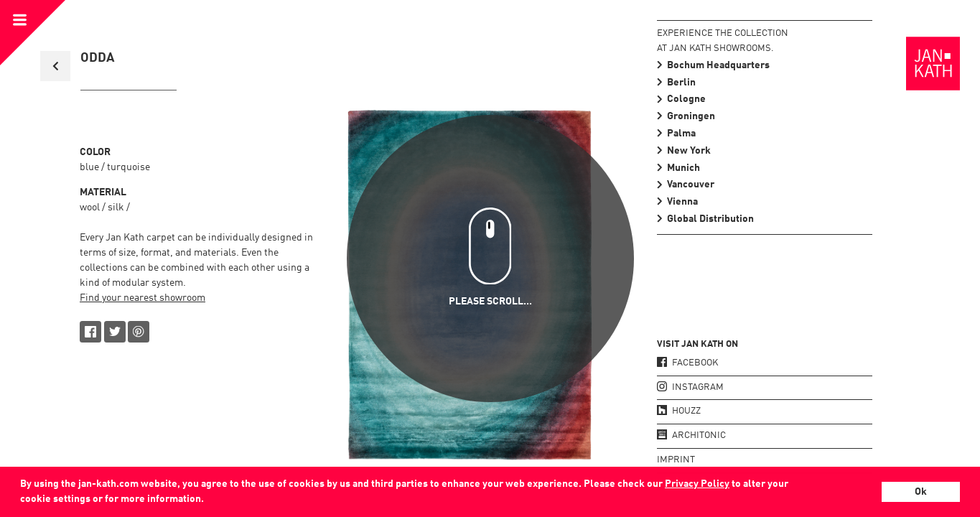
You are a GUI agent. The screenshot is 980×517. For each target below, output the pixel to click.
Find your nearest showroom (143, 298)
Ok (921, 492)
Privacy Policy (697, 484)
